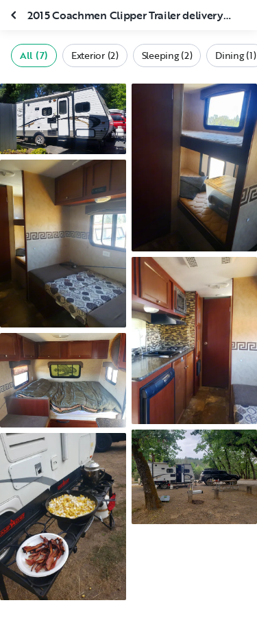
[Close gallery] (15, 15)
